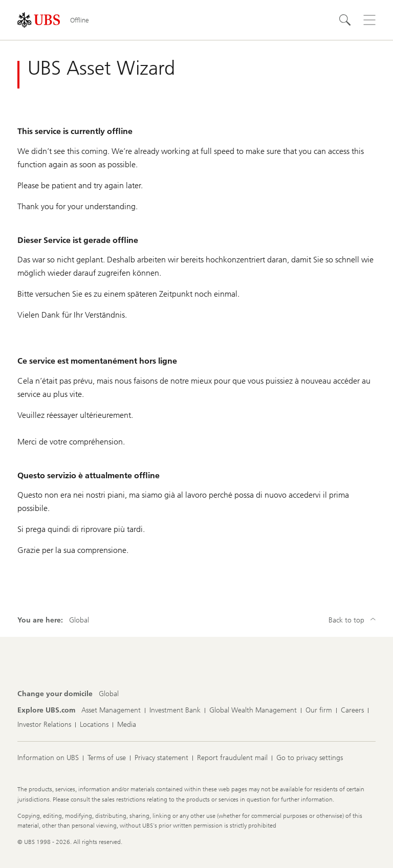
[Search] (345, 20)
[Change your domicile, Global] (109, 694)
